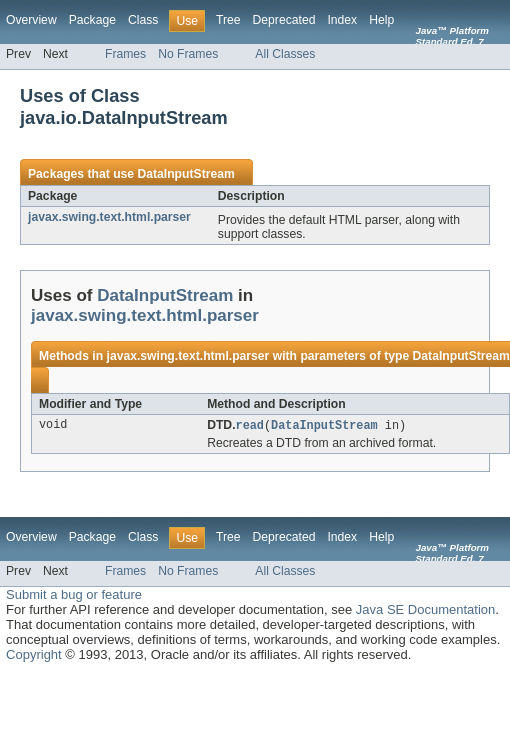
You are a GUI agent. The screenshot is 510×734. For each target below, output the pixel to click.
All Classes (285, 54)
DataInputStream (185, 174)
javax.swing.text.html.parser (109, 217)
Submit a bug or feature (74, 595)
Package (92, 20)
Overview (31, 20)
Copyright (34, 655)
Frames (125, 54)
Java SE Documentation (425, 610)
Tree (228, 20)
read (250, 426)
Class (143, 20)
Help (381, 20)
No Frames (188, 54)
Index (342, 20)
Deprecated (284, 20)
